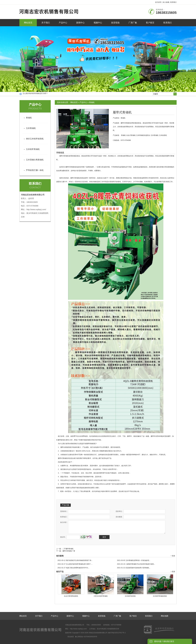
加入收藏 (166, 2)
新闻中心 (80, 23)
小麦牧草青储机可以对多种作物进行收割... (136, 564)
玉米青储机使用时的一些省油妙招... (134, 560)
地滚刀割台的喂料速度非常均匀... (73, 568)
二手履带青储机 (68, 549)
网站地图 (165, 616)
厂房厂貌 (133, 23)
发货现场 (115, 23)
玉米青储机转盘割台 (143, 135)
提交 (104, 537)
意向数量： (120, 517)
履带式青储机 (122, 112)
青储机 (92, 102)
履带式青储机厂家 (69, 551)
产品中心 (63, 23)
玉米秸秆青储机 (33, 149)
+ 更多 (173, 556)
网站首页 (28, 23)
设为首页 (158, 2)
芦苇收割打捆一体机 (35, 170)
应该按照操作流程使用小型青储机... (134, 568)
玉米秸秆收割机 (130, 596)
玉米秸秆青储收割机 (160, 596)
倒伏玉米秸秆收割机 (35, 139)
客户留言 (150, 23)
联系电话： (64, 517)
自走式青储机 (131, 135)
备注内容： (64, 522)
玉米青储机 (155, 135)
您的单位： (120, 511)
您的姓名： (64, 511)
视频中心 (98, 23)
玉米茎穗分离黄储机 (35, 160)
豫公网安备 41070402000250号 (86, 637)
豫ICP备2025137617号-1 (117, 633)
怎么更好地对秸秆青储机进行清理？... (75, 564)
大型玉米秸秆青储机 (101, 596)
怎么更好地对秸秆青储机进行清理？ (35, 94)
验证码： (63, 537)
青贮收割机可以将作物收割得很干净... (75, 560)
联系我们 (173, 2)
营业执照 (71, 637)
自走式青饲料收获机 (71, 596)
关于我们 (46, 23)
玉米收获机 (163, 135)
